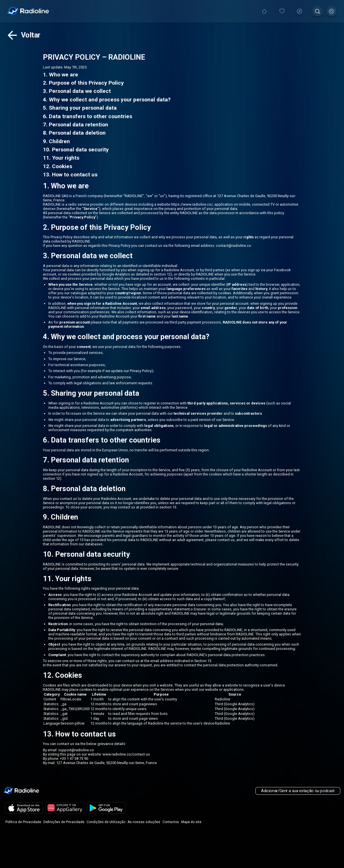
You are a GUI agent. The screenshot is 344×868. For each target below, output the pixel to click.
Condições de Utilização (106, 822)
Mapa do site (191, 822)
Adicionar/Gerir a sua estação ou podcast (298, 791)
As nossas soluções (144, 822)
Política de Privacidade (23, 822)
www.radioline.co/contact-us (126, 754)
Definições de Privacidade (64, 822)
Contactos (171, 822)
